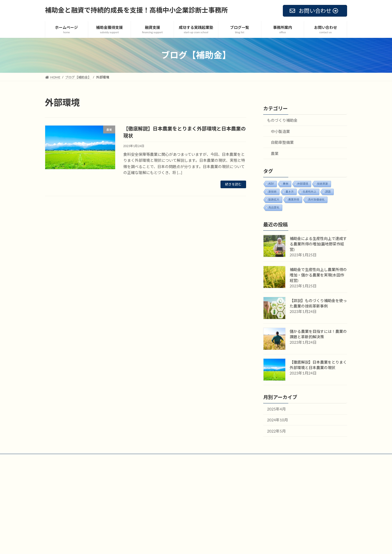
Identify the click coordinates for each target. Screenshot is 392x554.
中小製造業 (280, 131)
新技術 (272, 191)
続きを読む (233, 184)
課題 (328, 191)
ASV (271, 183)
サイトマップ (60, 459)
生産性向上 (310, 191)
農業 (275, 153)
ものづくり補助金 (282, 120)
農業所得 (294, 199)
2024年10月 (278, 420)
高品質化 (274, 207)
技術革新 (323, 183)
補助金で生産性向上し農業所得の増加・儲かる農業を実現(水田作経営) (318, 275)
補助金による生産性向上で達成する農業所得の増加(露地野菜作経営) (318, 244)
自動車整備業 (282, 142)
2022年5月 (276, 431)
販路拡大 (274, 199)
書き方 (290, 191)
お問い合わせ (90, 459)
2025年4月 (276, 409)
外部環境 (303, 183)
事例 (286, 183)
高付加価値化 (316, 199)
